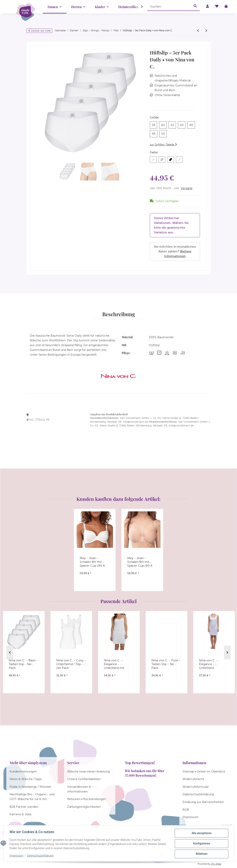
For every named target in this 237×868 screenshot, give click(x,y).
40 (164, 125)
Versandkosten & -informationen (80, 789)
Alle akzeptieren (201, 833)
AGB (186, 809)
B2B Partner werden (24, 807)
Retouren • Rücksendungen (87, 799)
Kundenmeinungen (23, 771)
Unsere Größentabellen (84, 779)
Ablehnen (201, 854)
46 (192, 125)
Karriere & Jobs (21, 814)
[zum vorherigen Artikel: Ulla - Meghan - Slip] (198, 31)
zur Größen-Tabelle (163, 144)
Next (227, 652)
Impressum (17, 856)
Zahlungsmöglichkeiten (84, 807)
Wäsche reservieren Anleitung (88, 771)
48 (154, 133)
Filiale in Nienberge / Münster (30, 787)
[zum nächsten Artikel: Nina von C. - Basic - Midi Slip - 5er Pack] (206, 31)
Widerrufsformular (196, 787)
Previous (10, 652)
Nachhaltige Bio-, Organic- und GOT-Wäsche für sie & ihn (32, 797)
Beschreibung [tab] (119, 314)
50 (164, 133)
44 (183, 125)
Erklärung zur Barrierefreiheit (203, 802)
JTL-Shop (216, 864)
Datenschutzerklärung (40, 856)
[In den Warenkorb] (34, 44)
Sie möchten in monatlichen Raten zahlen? (175, 251)
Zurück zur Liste (41, 31)
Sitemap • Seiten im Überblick (204, 771)
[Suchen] (169, 6)
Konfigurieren (201, 844)
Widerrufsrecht (193, 779)
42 (173, 125)
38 (154, 125)
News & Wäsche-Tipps (26, 779)
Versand (186, 188)
